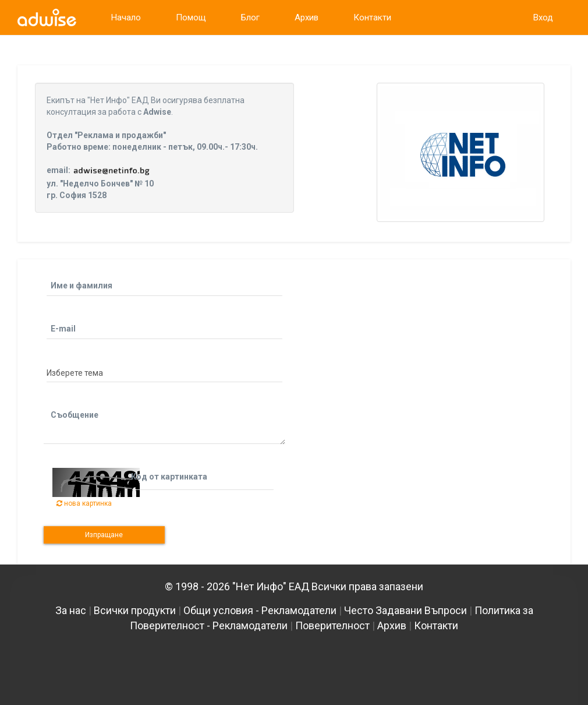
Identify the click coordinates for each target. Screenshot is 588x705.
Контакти (436, 625)
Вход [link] (543, 17)
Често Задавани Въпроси (405, 610)
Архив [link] (307, 17)
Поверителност (332, 625)
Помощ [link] (191, 17)
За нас (71, 610)
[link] (47, 17)
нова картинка (84, 503)
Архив (392, 625)
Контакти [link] (372, 17)
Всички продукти (135, 610)
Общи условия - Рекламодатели (260, 610)
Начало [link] (126, 17)
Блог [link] (250, 17)
